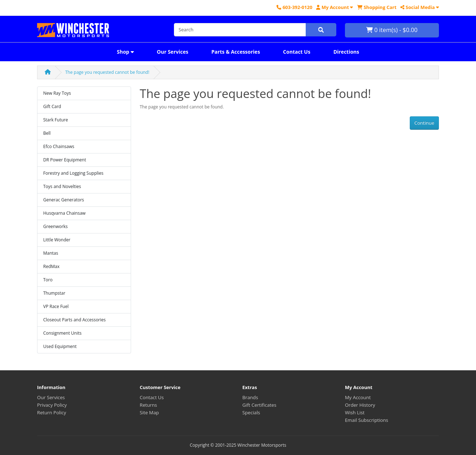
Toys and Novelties (62, 186)
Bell (47, 133)
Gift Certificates (259, 405)
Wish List (355, 412)
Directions (346, 52)
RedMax (51, 266)
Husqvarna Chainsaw (64, 213)
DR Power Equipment (65, 160)
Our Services (173, 52)
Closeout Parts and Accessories (75, 320)
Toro (48, 280)
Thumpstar (54, 293)
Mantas (51, 253)
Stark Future (56, 120)
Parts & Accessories (236, 52)
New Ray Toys (57, 93)
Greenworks (55, 226)
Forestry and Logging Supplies (73, 173)
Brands (250, 397)
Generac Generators (64, 200)
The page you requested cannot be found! (107, 72)
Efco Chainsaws (59, 146)
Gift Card (52, 106)
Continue (424, 123)
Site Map (149, 412)
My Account (358, 397)
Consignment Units (62, 333)
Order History (360, 405)
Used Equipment (60, 346)
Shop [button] (125, 52)
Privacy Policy (52, 405)
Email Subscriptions (367, 420)
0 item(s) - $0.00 (392, 30)
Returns (148, 405)
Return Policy (52, 412)
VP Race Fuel (56, 306)
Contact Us (297, 52)
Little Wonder (57, 240)
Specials (251, 412)
